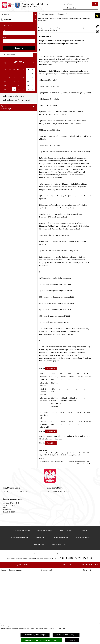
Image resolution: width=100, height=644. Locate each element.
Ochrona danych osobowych (35, 635)
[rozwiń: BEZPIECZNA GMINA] (36, 212)
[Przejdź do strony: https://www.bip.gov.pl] (97, 21)
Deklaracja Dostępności (61, 609)
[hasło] (19, 469)
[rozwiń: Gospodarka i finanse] (36, 95)
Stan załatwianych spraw (22, 602)
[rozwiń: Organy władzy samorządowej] (36, 30)
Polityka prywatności (59, 616)
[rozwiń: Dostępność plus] (36, 418)
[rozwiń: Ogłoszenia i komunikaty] (36, 145)
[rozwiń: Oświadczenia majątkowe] (36, 156)
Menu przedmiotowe (49, 14)
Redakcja (84, 602)
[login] (19, 461)
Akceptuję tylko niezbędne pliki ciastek (42, 640)
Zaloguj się (19, 476)
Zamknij (72, 640)
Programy (62, 14)
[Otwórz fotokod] (97, 32)
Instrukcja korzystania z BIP (19, 609)
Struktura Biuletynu (67, 602)
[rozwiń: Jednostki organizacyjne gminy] (36, 134)
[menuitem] (19, 24)
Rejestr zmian (41, 609)
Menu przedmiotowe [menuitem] (9, 19)
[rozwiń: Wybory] (36, 41)
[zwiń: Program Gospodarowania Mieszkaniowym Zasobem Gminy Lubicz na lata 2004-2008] (36, 266)
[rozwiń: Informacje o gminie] (36, 24)
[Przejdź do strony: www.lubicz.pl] (97, 26)
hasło (5, 465)
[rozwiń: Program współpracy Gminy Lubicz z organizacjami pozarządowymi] (36, 402)
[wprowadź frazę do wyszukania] (78, 4)
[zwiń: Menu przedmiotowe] (36, 19)
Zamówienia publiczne (45, 602)
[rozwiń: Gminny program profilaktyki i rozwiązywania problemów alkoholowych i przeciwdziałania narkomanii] (36, 223)
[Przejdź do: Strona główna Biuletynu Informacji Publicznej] (40, 14)
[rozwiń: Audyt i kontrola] (36, 151)
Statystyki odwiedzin (83, 609)
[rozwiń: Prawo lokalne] (36, 47)
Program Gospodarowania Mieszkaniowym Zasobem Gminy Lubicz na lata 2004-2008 (64, 20)
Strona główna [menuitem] (7, 438)
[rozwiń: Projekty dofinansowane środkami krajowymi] (36, 125)
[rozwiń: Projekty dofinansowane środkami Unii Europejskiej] (36, 117)
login (5, 457)
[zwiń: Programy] (36, 173)
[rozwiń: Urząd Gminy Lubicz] (36, 53)
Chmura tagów (39, 616)
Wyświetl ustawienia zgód (66, 635)
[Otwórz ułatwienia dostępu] (97, 16)
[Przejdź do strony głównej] (26, 5)
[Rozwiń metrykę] (51, 368)
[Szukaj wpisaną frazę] (95, 4)
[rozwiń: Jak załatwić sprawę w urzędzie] (36, 58)
